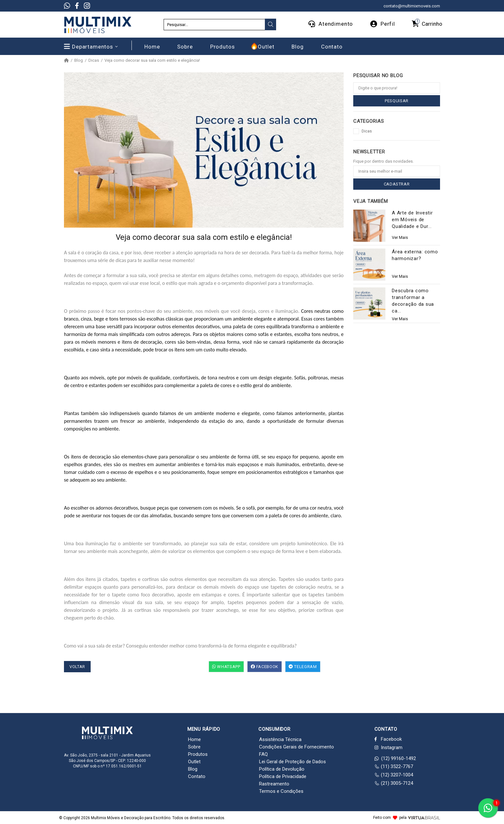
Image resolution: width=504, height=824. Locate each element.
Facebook (265, 667)
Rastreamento (274, 784)
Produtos (198, 754)
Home (194, 739)
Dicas (94, 60)
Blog (79, 60)
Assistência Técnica (280, 739)
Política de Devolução (282, 769)
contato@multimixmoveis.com (412, 6)
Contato (197, 776)
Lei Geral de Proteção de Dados (292, 762)
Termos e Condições (281, 791)
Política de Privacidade (283, 776)
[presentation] (271, 24)
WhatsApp (226, 667)
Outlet (194, 762)
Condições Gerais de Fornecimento (297, 747)
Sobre (194, 747)
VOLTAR (77, 667)
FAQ (263, 754)
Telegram (303, 667)
